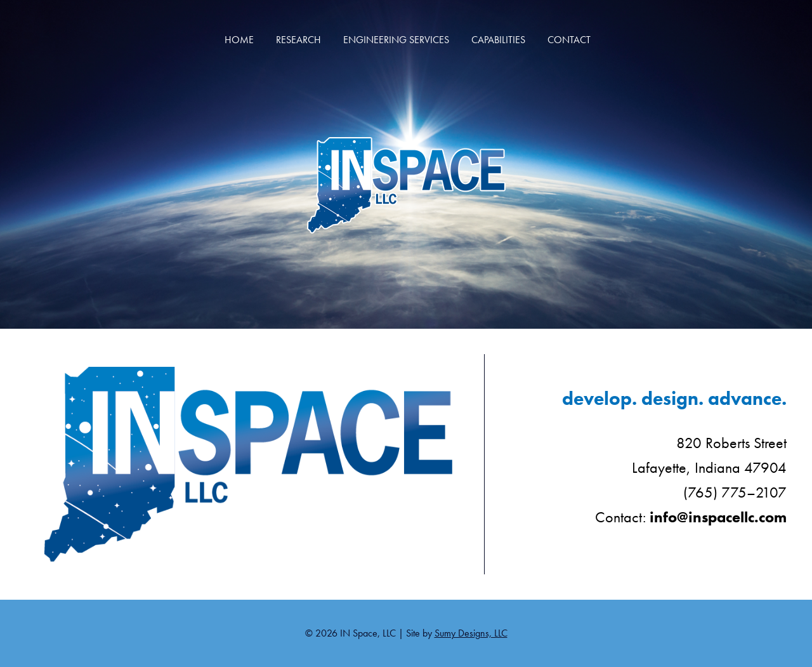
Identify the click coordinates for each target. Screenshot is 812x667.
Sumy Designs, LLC (471, 633)
